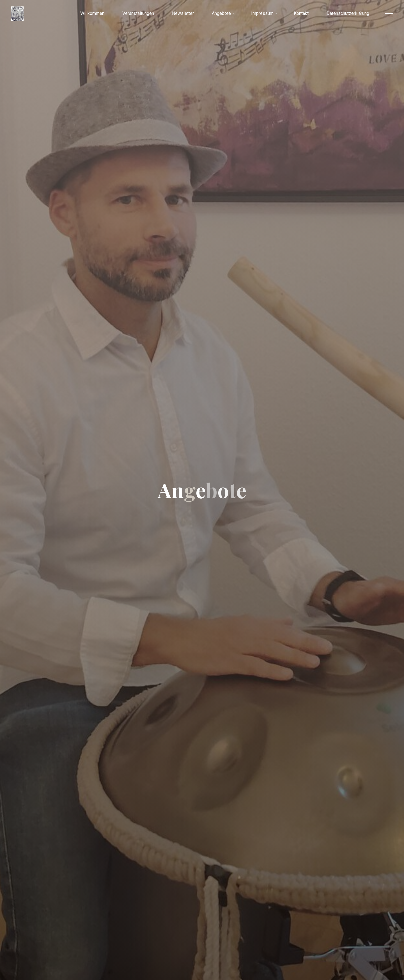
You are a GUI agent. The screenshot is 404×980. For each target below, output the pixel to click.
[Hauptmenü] (388, 13)
